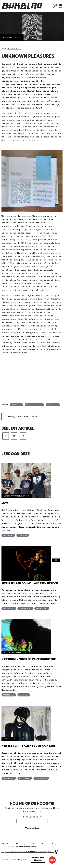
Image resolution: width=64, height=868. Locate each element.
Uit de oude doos (34, 405)
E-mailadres (32, 817)
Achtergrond (53, 405)
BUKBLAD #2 (16, 405)
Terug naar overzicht (23, 417)
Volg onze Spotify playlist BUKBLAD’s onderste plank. (30, 852)
